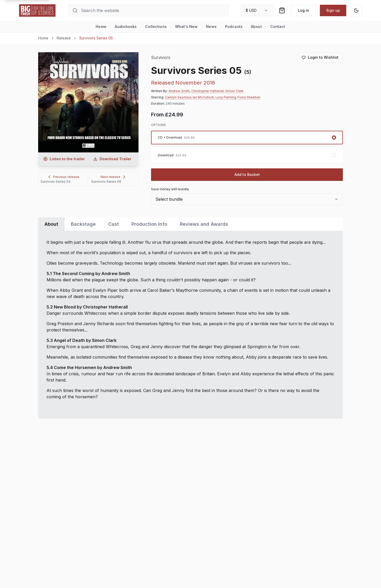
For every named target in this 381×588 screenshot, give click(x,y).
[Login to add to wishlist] (320, 57)
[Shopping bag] (282, 10)
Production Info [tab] (149, 224)
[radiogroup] (247, 146)
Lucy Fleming (226, 97)
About (256, 26)
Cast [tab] (114, 224)
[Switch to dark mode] (356, 10)
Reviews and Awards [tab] (204, 224)
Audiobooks (126, 26)
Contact (278, 26)
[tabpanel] (190, 325)
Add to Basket (247, 174)
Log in (304, 10)
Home (101, 26)
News (211, 26)
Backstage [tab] (83, 224)
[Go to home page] (37, 10)
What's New (186, 26)
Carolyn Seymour (178, 97)
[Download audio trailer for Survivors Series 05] (112, 159)
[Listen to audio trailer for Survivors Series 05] (64, 159)
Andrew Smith (179, 91)
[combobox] (257, 10)
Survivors (161, 58)
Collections (156, 26)
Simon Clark (234, 91)
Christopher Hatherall (207, 91)
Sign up (333, 10)
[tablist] (190, 224)
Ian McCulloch (203, 97)
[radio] (247, 138)
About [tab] (51, 224)
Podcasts (234, 26)
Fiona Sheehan (249, 97)
